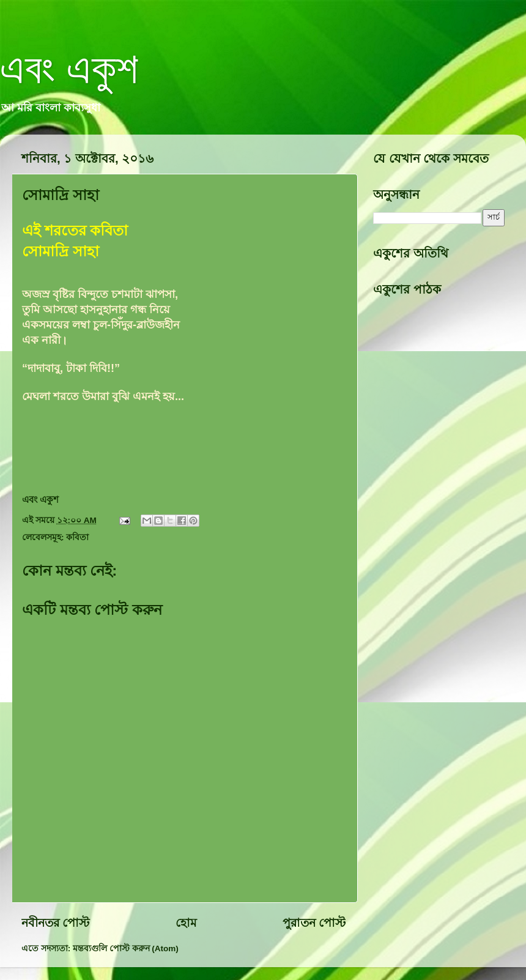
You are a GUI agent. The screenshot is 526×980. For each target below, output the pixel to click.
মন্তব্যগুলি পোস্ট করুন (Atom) (126, 948)
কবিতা (77, 537)
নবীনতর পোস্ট (55, 923)
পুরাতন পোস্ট (314, 923)
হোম (186, 923)
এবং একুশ (69, 69)
